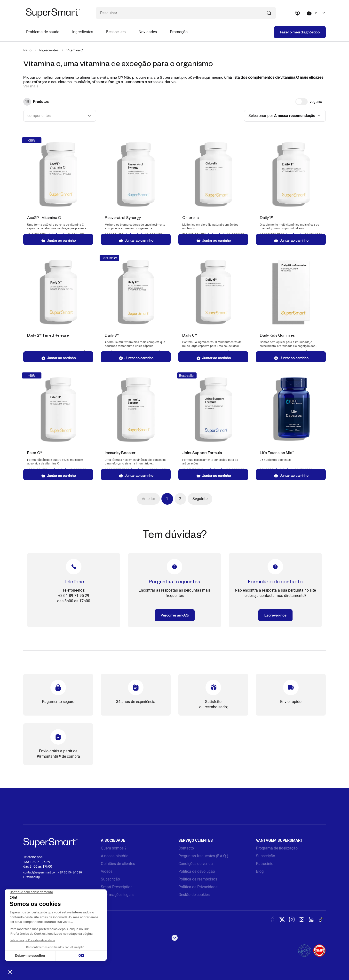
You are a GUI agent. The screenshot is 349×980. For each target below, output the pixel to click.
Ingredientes (83, 32)
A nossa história (115, 856)
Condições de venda (196, 864)
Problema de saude (43, 32)
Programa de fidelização (277, 848)
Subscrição (110, 879)
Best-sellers (116, 32)
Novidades (148, 32)
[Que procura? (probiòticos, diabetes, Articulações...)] (186, 13)
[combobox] (320, 13)
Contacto (186, 848)
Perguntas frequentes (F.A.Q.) (203, 856)
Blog (260, 871)
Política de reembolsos (198, 879)
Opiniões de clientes (118, 864)
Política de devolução (197, 871)
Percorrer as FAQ (175, 615)
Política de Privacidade (198, 887)
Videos (107, 871)
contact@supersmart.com (40, 872)
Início (27, 50)
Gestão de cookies (194, 895)
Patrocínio (265, 864)
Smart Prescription (117, 887)
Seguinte (200, 499)
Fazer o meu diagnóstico (300, 32)
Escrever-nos (275, 615)
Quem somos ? (114, 848)
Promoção (179, 32)
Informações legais (117, 895)
